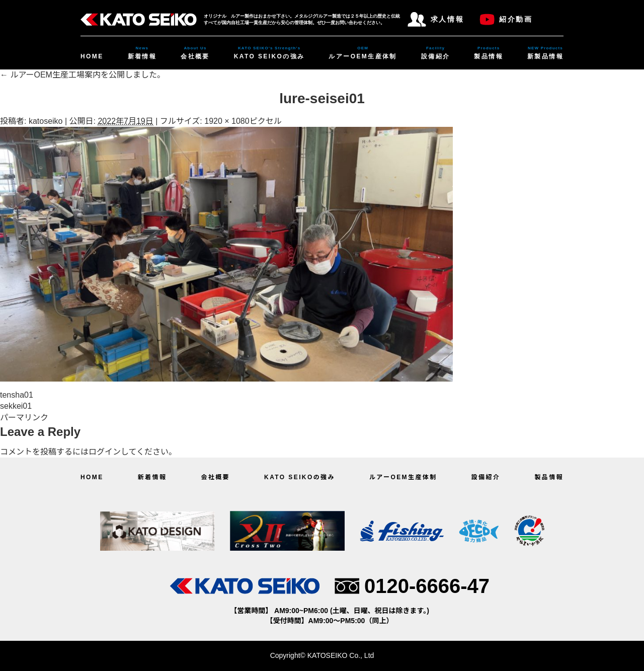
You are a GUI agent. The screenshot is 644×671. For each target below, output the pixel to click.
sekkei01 (16, 406)
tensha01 (17, 395)
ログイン (105, 452)
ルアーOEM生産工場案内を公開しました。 (83, 75)
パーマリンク (24, 418)
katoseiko (46, 121)
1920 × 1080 (227, 121)
